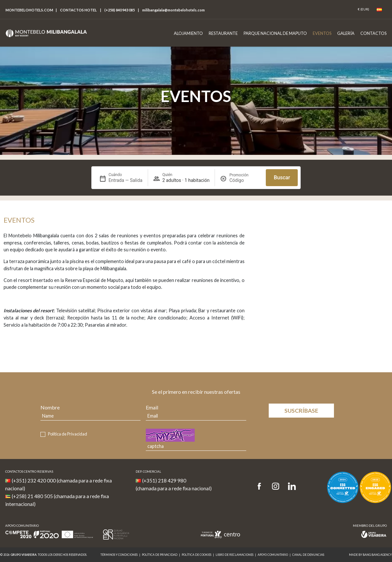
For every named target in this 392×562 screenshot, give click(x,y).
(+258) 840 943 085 (120, 10)
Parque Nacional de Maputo (275, 33)
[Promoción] (245, 180)
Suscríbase (301, 411)
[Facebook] (261, 487)
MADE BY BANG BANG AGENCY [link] (370, 555)
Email (152, 407)
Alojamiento (188, 33)
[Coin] (363, 9)
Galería (346, 33)
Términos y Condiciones (119, 555)
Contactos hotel (78, 10)
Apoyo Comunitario (273, 555)
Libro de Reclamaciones (234, 555)
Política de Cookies (196, 555)
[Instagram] (276, 487)
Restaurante (223, 33)
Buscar (282, 177)
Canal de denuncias (308, 555)
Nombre (50, 407)
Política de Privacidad (68, 434)
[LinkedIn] (292, 487)
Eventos (322, 33)
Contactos (373, 33)
